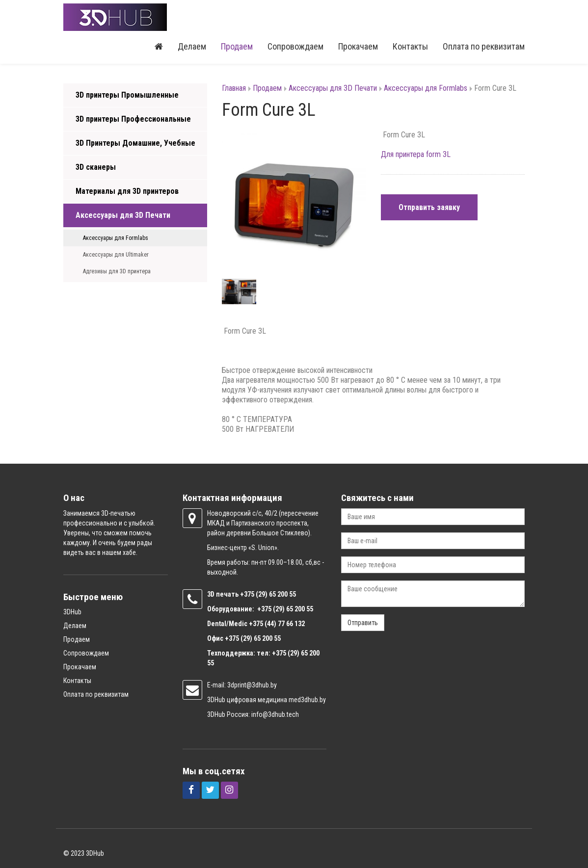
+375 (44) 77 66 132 (277, 624)
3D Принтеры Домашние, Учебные (135, 143)
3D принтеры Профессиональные (133, 119)
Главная (234, 88)
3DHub (72, 612)
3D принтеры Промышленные (127, 95)
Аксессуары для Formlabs (116, 238)
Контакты (410, 46)
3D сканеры (96, 167)
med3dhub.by (307, 700)
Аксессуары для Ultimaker (116, 255)
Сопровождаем (295, 46)
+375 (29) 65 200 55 (253, 638)
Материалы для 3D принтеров (127, 191)
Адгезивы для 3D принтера (117, 271)
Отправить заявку (429, 207)
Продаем (237, 46)
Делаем (192, 46)
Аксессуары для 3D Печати (123, 215)
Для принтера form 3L (416, 154)
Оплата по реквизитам (484, 46)
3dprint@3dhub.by (252, 685)
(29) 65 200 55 (276, 594)
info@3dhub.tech (275, 714)
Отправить (363, 623)
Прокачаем (358, 46)
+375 (248, 594)
